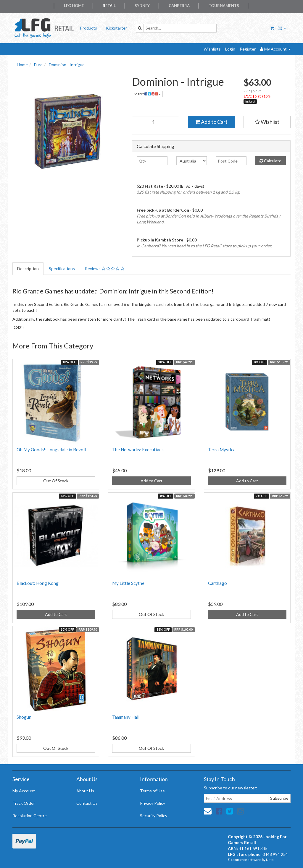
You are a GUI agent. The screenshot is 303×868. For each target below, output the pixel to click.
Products (88, 28)
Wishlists (212, 49)
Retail (109, 6)
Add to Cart (211, 122)
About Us (85, 791)
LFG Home (74, 6)
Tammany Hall (126, 717)
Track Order (24, 803)
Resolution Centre (30, 816)
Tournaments (224, 6)
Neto (270, 860)
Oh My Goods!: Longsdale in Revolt (51, 450)
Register (248, 49)
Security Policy (154, 816)
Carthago (217, 583)
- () (278, 28)
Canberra (179, 6)
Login (230, 49)
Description (28, 268)
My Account (24, 791)
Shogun (24, 717)
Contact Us (87, 803)
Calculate (270, 161)
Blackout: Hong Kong (38, 583)
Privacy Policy (153, 803)
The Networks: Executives (138, 450)
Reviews (105, 268)
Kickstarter (116, 28)
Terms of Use (152, 791)
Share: (147, 94)
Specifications (62, 268)
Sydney (142, 6)
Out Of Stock (56, 481)
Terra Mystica (222, 450)
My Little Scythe (128, 583)
